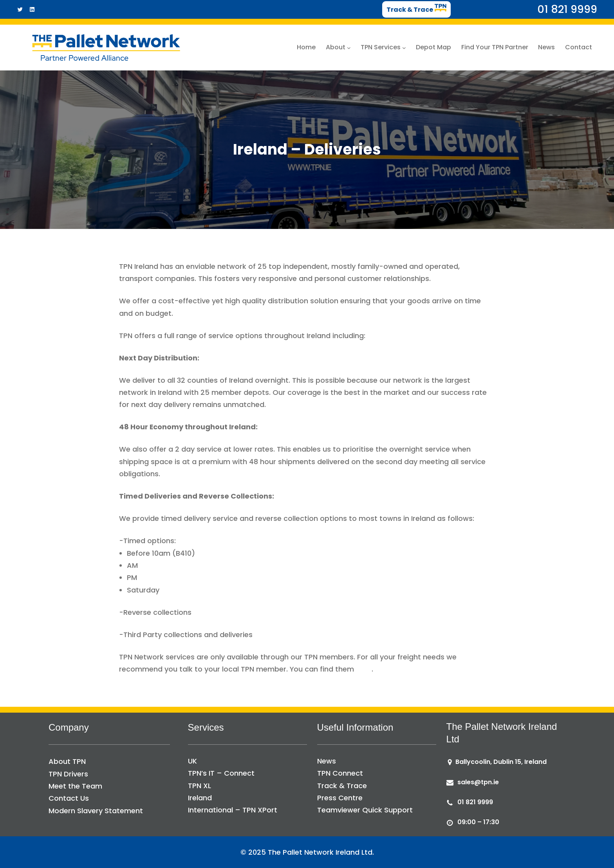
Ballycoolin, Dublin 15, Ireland (501, 762)
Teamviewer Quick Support (365, 810)
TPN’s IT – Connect (221, 773)
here (364, 669)
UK (192, 761)
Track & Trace (342, 786)
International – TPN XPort (233, 810)
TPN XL (200, 786)
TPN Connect (340, 773)
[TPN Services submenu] (404, 47)
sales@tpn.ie (478, 782)
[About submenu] (349, 47)
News (327, 761)
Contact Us (69, 798)
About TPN (67, 761)
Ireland (200, 798)
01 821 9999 (475, 802)
